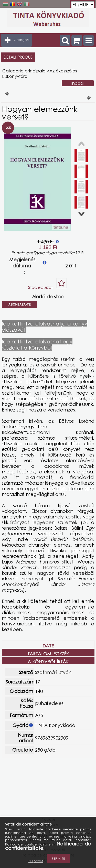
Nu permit (36, 861)
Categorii (22, 40)
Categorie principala (24, 71)
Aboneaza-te (20, 305)
